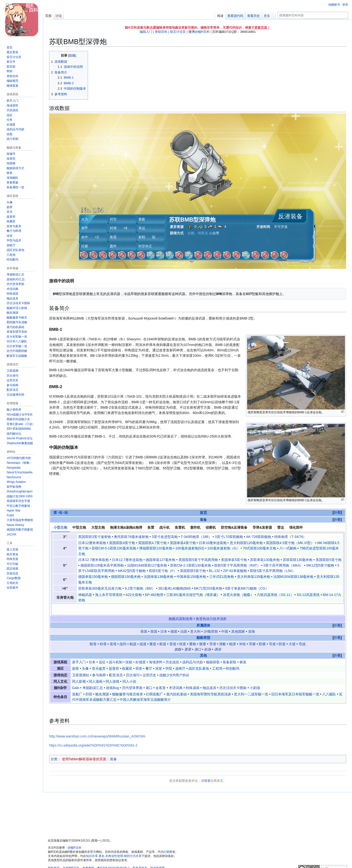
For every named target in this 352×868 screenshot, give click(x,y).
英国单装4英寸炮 (183, 543)
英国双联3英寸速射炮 (95, 537)
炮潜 (232, 633)
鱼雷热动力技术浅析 (211, 608)
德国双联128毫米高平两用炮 (102, 565)
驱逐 (203, 633)
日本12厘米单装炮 (92, 543)
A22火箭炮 (134, 595)
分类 (54, 749)
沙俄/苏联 (211, 621)
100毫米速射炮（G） (223, 548)
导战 (302, 633)
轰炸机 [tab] (195, 527)
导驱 (252, 633)
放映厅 (180, 658)
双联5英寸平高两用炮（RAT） (237, 565)
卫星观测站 (81, 665)
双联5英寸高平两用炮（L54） (272, 571)
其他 (203, 645)
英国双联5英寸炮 (193, 571)
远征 (102, 652)
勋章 (76, 658)
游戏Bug (112, 678)
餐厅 (149, 658)
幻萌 (166, 841)
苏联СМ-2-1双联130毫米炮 (191, 565)
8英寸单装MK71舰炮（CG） (247, 588)
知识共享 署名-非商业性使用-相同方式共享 (114, 845)
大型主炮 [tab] (98, 527)
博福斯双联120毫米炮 (156, 548)
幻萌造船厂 (154, 684)
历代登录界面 (132, 678)
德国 (174, 621)
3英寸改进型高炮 (165, 537)
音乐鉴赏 (99, 658)
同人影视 (79, 671)
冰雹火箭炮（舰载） (238, 595)
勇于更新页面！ (259, 28)
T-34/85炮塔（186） (196, 537)
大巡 (292, 633)
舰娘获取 (213, 652)
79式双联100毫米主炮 (259, 548)
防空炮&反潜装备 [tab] (234, 527)
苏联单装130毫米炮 (265, 560)
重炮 (193, 633)
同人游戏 (112, 671)
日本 (164, 621)
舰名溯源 (102, 684)
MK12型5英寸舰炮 (320, 565)
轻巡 (183, 633)
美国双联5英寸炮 (329, 560)
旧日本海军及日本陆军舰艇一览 (295, 684)
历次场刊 (133, 665)
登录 (207, 770)
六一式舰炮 (288, 548)
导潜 (213, 633)
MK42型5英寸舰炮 (132, 571)
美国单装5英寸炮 (234, 560)
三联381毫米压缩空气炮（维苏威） (193, 595)
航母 (93, 633)
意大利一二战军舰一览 (251, 684)
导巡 (272, 633)
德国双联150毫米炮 (126, 577)
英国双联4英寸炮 (122, 543)
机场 (208, 639)
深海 (252, 621)
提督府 (114, 658)
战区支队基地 (199, 658)
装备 (203, 520)
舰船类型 (203, 627)
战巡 (143, 633)
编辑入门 (146, 32)
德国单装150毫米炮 (93, 577)
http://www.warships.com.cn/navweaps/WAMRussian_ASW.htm (97, 726)
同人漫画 (96, 671)
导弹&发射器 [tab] (262, 527)
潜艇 (222, 633)
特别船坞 (232, 658)
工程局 (217, 658)
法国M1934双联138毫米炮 (293, 577)
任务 (92, 652)
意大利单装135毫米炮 (254, 577)
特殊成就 (193, 678)
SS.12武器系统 (308, 595)
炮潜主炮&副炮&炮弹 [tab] (126, 527)
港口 (198, 639)
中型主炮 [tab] (79, 527)
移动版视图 (157, 858)
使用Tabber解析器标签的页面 (84, 749)
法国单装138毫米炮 (159, 577)
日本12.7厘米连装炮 (127, 560)
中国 (225, 621)
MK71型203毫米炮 (208, 588)
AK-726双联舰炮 (259, 537)
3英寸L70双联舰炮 (229, 537)
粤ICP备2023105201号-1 (113, 858)
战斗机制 (116, 652)
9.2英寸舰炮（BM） (140, 588)
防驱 (262, 633)
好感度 (141, 652)
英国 (154, 621)
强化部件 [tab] (296, 527)
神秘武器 (85, 595)
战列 (123, 633)
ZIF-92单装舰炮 (235, 571)
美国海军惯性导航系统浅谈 (210, 684)
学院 (169, 658)
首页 (203, 513)
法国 (184, 621)
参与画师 (99, 665)
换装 (243, 652)
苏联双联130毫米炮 (298, 560)
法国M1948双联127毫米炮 (147, 565)
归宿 (89, 684)
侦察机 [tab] (211, 527)
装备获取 (230, 652)
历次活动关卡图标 (233, 678)
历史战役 (172, 652)
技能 (129, 652)
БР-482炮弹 (154, 595)
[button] (12, 588)
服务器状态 (140, 858)
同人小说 (129, 671)
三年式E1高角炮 (222, 577)
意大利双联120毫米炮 (246, 543)
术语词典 (176, 678)
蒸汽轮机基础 (176, 684)
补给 (242, 633)
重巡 (153, 633)
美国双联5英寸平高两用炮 (198, 560)
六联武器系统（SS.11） (275, 595)
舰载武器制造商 (181, 608)
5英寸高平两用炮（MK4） (283, 565)
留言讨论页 (178, 32)
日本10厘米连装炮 (213, 543)
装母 (113, 633)
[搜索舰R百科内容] (313, 15)
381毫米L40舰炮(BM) (174, 588)
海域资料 (156, 652)
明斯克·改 (205, 233)
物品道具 (209, 678)
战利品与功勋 (193, 652)
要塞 (188, 639)
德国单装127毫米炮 (160, 560)
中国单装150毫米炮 (191, 577)
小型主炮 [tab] (60, 527)
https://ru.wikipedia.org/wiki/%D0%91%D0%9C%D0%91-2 (93, 735)
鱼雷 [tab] (151, 527)
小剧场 (255, 678)
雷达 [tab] (281, 527)
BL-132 (214, 571)
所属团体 (203, 615)
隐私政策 (54, 858)
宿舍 (139, 658)
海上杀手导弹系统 (109, 595)
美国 (144, 621)
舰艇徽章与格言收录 (128, 684)
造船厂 (77, 684)
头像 (85, 658)
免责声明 (88, 858)
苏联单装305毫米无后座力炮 (100, 588)
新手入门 (79, 652)
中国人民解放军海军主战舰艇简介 (145, 689)
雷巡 (173, 633)
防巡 (282, 633)
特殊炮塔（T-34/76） (290, 537)
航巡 (163, 633)
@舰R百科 (202, 32)
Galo (76, 678)
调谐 (218, 639)
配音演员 (116, 665)
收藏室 (127, 658)
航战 (133, 633)
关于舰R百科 (71, 858)
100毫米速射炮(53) (190, 548)
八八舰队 (329, 684)
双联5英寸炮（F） (163, 571)
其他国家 (238, 621)
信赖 (191, 233)
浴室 (159, 658)
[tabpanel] (198, 568)
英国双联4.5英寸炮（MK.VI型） (290, 543)
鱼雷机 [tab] (180, 527)
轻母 (103, 633)
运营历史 (149, 665)
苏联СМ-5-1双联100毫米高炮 (114, 548)
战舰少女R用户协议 (174, 665)
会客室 (161, 678)
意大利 (195, 621)
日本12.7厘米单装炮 (93, 560)
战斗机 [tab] (165, 527)
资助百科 (161, 32)
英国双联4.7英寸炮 (152, 543)
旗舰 (178, 639)
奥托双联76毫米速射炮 (131, 537)
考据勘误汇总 (93, 678)
